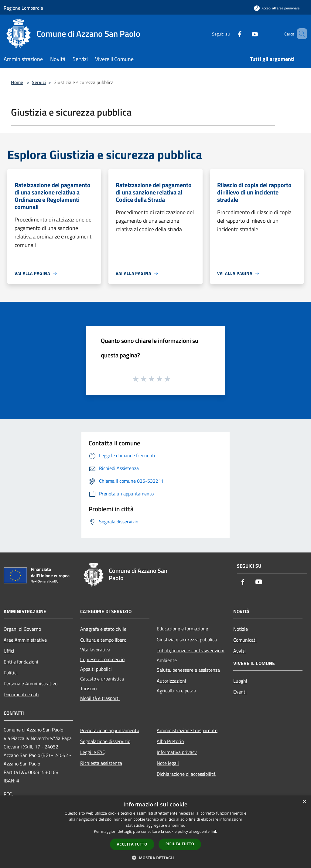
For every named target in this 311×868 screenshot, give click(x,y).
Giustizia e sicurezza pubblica (187, 640)
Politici (11, 673)
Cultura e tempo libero (103, 640)
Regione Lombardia (23, 8)
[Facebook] (231, 34)
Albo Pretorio (170, 741)
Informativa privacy (177, 752)
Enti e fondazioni (21, 662)
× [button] (304, 802)
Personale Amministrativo (31, 684)
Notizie (241, 629)
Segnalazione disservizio (105, 741)
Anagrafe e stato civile (103, 629)
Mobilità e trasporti (100, 698)
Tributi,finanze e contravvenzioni (191, 650)
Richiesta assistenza (101, 763)
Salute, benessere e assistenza (188, 670)
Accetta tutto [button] (132, 844)
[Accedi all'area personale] (277, 8)
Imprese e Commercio (102, 659)
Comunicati (245, 640)
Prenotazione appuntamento (110, 730)
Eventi (240, 692)
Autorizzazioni (171, 681)
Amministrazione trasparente (187, 730)
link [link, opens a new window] (214, 831)
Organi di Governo (22, 629)
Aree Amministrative (25, 640)
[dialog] (155, 832)
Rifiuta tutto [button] (180, 844)
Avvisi (239, 651)
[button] (155, 858)
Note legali (168, 763)
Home (17, 82)
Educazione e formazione (182, 629)
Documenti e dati (21, 694)
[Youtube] (246, 34)
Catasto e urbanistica (102, 679)
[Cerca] (300, 34)
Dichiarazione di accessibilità (186, 774)
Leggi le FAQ (93, 752)
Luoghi (240, 681)
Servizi (39, 82)
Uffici (9, 651)
